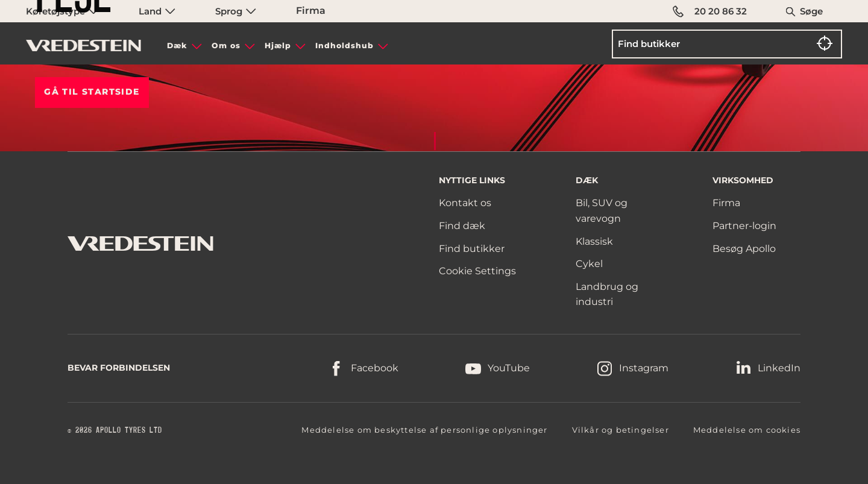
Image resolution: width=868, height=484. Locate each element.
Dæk (177, 46)
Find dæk (462, 226)
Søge (811, 11)
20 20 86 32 (710, 11)
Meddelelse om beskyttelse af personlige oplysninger (424, 430)
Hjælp (278, 46)
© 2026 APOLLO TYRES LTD (115, 430)
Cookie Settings (477, 271)
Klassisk (594, 241)
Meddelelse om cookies (747, 430)
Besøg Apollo (744, 249)
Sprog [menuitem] (236, 11)
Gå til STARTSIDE (92, 92)
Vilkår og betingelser (621, 430)
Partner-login (744, 226)
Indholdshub (344, 46)
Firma (311, 11)
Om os (226, 46)
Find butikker (472, 249)
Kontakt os (465, 203)
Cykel (589, 264)
